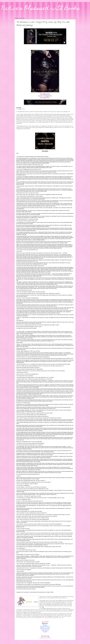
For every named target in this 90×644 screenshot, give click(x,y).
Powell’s (45, 632)
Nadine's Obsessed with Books (41, 9)
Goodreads (45, 622)
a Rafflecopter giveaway (45, 638)
